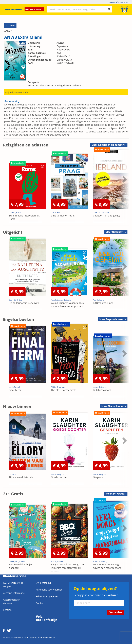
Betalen (7, 610)
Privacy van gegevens (48, 596)
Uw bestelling (43, 583)
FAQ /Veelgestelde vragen (13, 585)
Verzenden (116, 612)
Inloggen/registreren (118, 2)
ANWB (8, 31)
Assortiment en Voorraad (12, 601)
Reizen (51, 85)
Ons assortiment (34, 9)
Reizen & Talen (36, 85)
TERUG (10, 25)
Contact (40, 603)
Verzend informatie (14, 593)
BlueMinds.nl (49, 637)
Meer (108, 145)
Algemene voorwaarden (49, 590)
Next (124, 179)
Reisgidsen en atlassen (69, 85)
